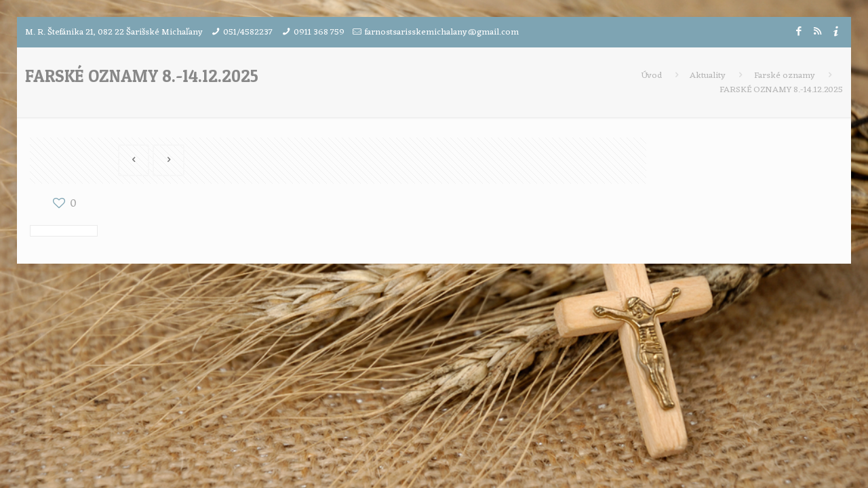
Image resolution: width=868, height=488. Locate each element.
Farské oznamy (785, 76)
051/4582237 (248, 32)
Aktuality (708, 76)
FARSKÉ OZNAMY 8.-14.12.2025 (781, 90)
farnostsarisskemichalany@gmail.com (442, 32)
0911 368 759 (319, 32)
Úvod (652, 76)
